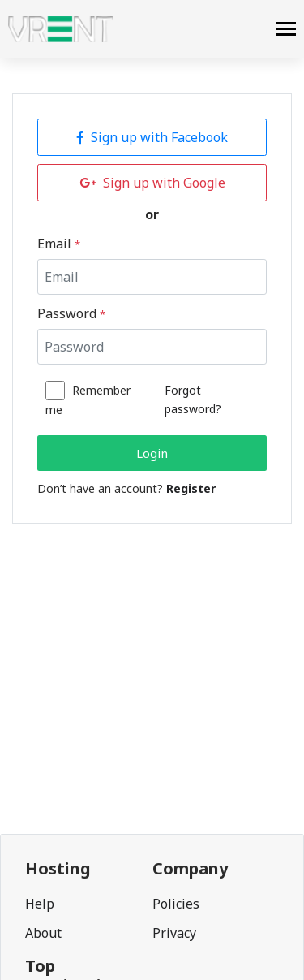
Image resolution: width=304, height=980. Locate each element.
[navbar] (286, 30)
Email (59, 244)
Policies (176, 904)
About (43, 933)
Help (40, 904)
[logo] (61, 29)
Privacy (174, 933)
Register (191, 488)
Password (71, 313)
